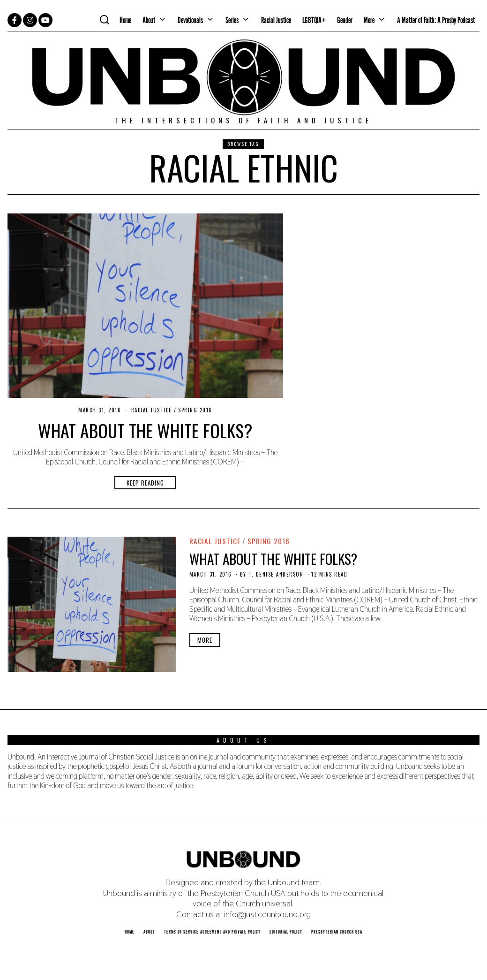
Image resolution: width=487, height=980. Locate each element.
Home (125, 20)
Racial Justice (276, 20)
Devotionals (190, 20)
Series (232, 20)
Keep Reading (145, 483)
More (369, 20)
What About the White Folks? (145, 430)
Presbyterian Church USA (337, 932)
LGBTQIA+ (314, 20)
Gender (345, 20)
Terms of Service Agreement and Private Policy (212, 932)
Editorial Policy (286, 932)
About (149, 20)
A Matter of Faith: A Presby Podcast (436, 20)
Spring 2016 (195, 410)
